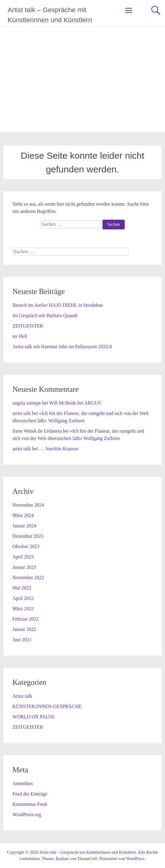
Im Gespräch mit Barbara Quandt (45, 315)
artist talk (22, 413)
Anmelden (23, 783)
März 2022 (23, 609)
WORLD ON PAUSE (34, 717)
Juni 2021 (22, 640)
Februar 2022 (26, 619)
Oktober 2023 (26, 546)
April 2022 (23, 598)
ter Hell (20, 336)
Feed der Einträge (30, 794)
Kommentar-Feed (30, 804)
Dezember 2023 (28, 536)
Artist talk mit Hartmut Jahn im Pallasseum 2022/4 (62, 347)
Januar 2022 (24, 629)
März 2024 (23, 515)
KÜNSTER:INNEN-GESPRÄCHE (47, 706)
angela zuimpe (27, 403)
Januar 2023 (24, 567)
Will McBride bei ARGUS (75, 403)
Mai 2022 (22, 588)
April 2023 (23, 557)
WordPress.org (27, 815)
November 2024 (28, 505)
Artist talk (22, 696)
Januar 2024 (24, 526)
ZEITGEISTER (28, 326)
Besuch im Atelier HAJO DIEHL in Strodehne (58, 305)
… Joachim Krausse (59, 449)
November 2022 (28, 577)
